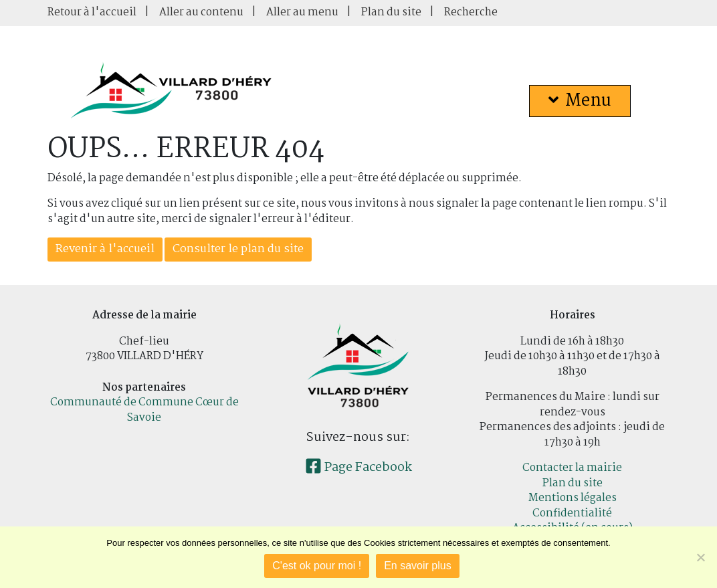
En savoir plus (418, 566)
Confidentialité (572, 513)
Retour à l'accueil (92, 12)
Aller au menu (302, 12)
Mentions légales (573, 498)
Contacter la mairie (572, 468)
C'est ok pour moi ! (317, 566)
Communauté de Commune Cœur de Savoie (144, 410)
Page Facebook (358, 468)
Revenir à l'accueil (105, 249)
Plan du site (391, 12)
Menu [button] (580, 101)
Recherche (471, 12)
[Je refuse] (700, 557)
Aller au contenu (201, 12)
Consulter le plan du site (238, 249)
